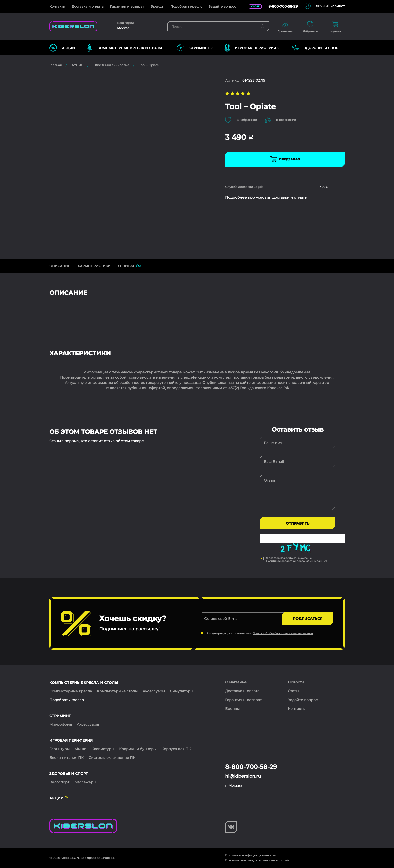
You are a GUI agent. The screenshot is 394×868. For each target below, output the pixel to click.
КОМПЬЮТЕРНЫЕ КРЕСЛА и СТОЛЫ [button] (125, 48)
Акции (62, 48)
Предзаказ (285, 159)
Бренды (157, 6)
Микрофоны (61, 724)
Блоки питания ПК (66, 758)
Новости (296, 682)
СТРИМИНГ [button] (193, 48)
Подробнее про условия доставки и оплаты (266, 197)
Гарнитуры (59, 749)
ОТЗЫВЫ (130, 266)
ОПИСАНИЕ (60, 266)
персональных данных (312, 561)
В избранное (241, 120)
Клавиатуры (103, 749)
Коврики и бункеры (138, 749)
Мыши (81, 749)
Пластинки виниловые (111, 65)
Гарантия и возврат (127, 6)
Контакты (57, 6)
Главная (55, 65)
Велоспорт (59, 782)
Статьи (294, 691)
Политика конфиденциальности (251, 855)
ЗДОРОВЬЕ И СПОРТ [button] (316, 48)
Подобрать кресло (186, 6)
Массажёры (85, 782)
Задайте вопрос (222, 6)
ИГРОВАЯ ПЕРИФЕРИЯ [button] (250, 48)
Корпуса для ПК (176, 749)
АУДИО (78, 65)
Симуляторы (182, 691)
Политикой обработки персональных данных (283, 633)
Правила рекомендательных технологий (257, 860)
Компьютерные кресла (71, 691)
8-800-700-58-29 (283, 6)
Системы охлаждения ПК (112, 758)
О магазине (236, 682)
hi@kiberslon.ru (243, 776)
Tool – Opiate (149, 65)
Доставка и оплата (88, 6)
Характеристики (94, 266)
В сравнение (280, 120)
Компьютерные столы (117, 691)
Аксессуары (154, 691)
